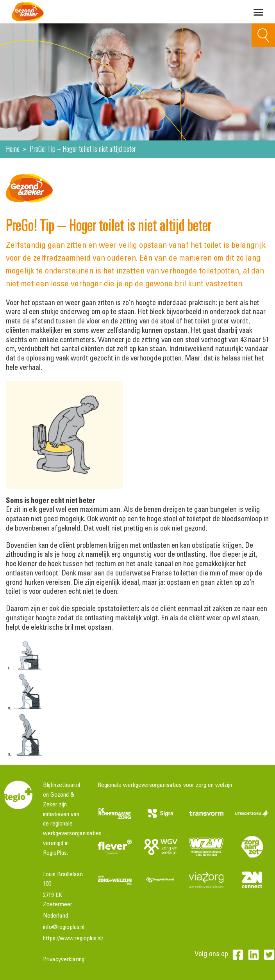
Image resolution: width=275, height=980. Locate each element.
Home (13, 148)
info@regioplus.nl (64, 927)
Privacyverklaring (64, 960)
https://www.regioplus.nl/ (73, 939)
